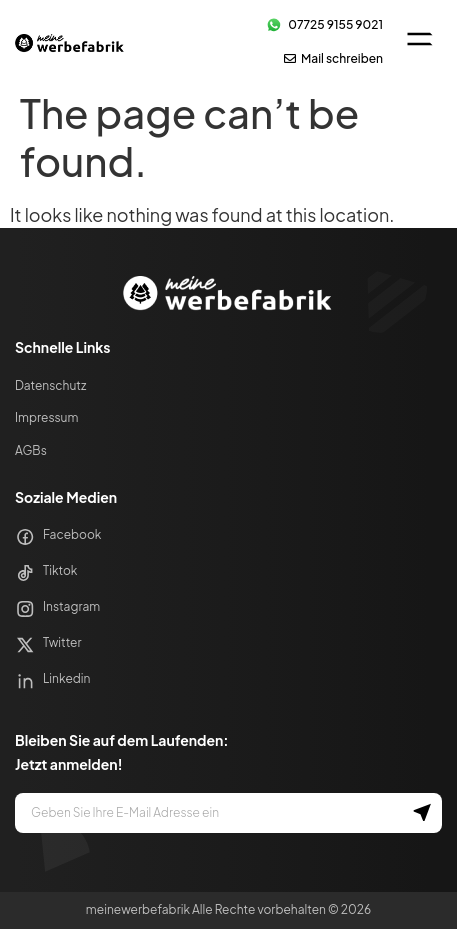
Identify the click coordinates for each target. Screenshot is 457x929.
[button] (419, 41)
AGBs (31, 450)
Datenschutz (50, 385)
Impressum (46, 417)
